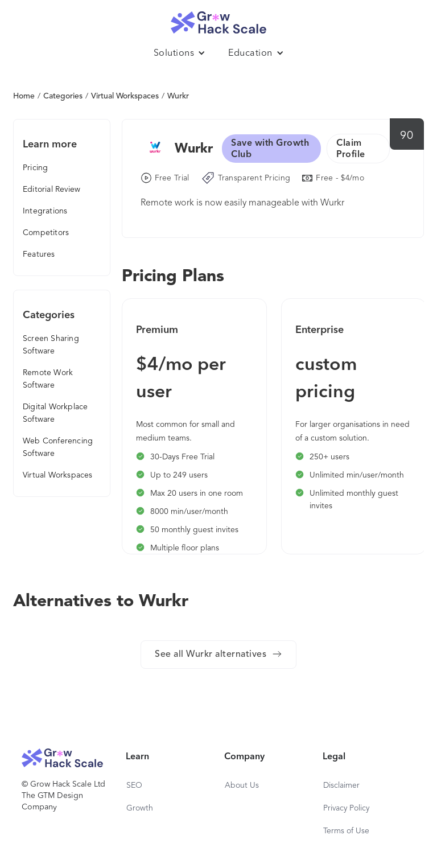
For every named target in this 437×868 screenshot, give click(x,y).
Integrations (45, 211)
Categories (63, 96)
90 (407, 136)
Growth (140, 808)
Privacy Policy (346, 808)
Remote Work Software (48, 379)
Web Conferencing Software (58, 447)
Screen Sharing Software (51, 345)
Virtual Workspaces (125, 96)
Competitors (46, 233)
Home (24, 96)
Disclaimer (341, 785)
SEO (134, 785)
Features (39, 254)
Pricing (35, 168)
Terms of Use (346, 831)
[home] (218, 20)
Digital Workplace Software (55, 413)
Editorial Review (51, 190)
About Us (242, 785)
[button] (180, 54)
